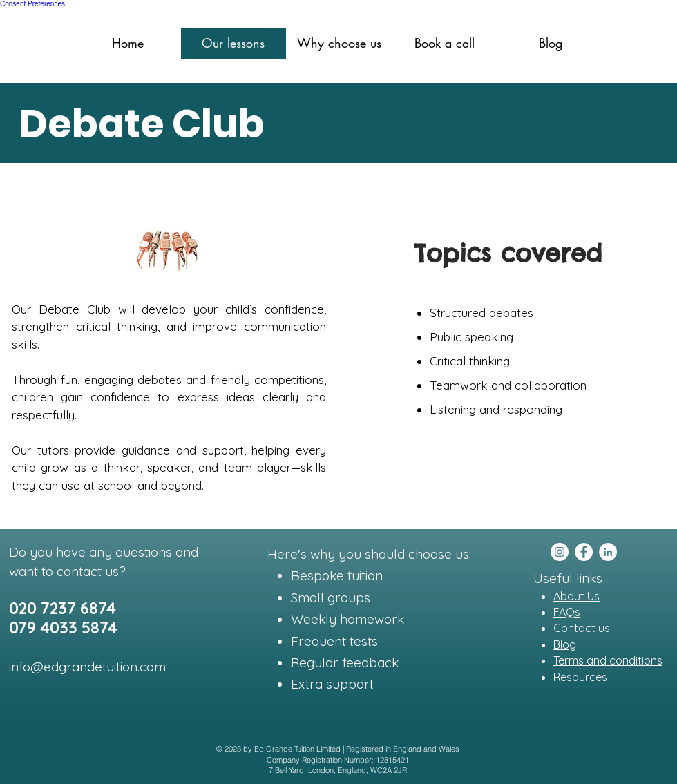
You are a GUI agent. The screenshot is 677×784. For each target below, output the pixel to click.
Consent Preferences (32, 4)
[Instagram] (560, 552)
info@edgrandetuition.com (87, 667)
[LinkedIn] (608, 552)
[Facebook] (584, 552)
